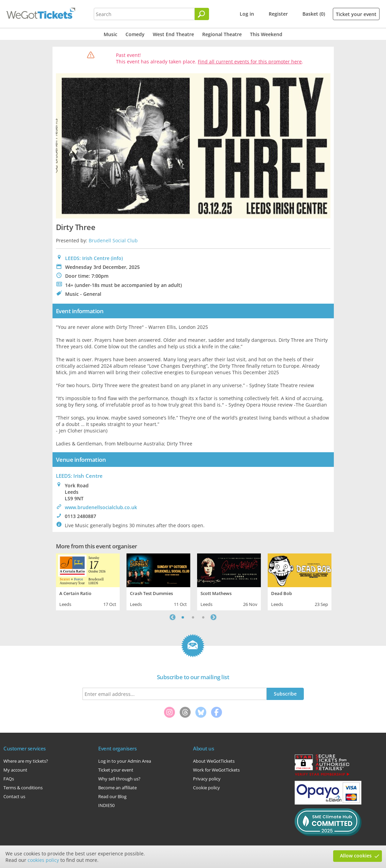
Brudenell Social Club (113, 240)
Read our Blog (112, 796)
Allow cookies (356, 856)
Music (110, 34)
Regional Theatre (222, 34)
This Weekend (266, 34)
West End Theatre (173, 34)
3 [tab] (203, 617)
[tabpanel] (88, 581)
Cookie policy (206, 788)
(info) (117, 258)
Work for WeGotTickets (216, 770)
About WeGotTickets (214, 761)
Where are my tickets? (26, 761)
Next (213, 617)
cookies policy (43, 860)
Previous (173, 617)
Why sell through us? (119, 779)
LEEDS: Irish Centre (87, 258)
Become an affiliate (117, 788)
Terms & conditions (23, 788)
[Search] (202, 14)
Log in (247, 14)
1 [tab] (183, 617)
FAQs (9, 779)
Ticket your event (356, 14)
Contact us (14, 796)
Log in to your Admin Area (125, 761)
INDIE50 (106, 805)
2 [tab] (193, 617)
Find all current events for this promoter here (250, 62)
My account (15, 770)
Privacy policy (207, 779)
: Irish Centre (79, 476)
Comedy (135, 34)
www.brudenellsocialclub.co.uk (101, 507)
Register (278, 14)
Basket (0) (314, 14)
